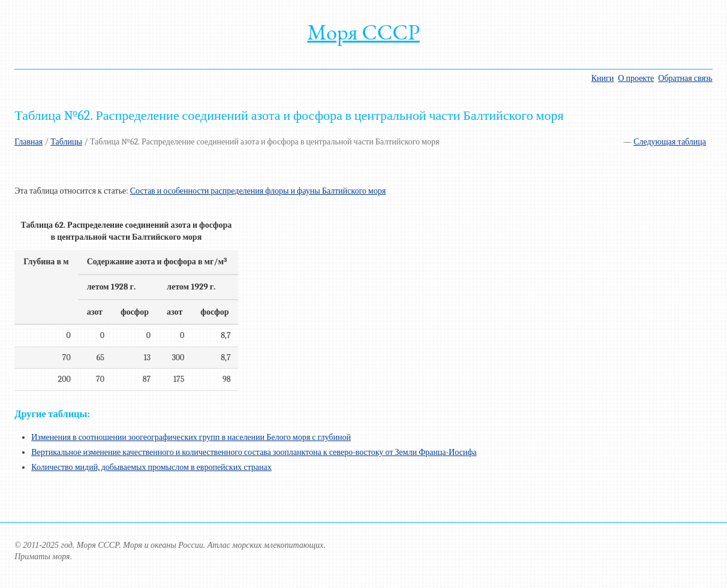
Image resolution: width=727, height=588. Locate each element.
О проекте (636, 78)
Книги (603, 78)
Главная (28, 142)
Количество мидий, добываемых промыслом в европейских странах (151, 467)
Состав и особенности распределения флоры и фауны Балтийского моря (258, 191)
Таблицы (66, 142)
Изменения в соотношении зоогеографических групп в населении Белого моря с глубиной (191, 437)
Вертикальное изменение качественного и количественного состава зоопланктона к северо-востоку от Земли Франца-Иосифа (254, 452)
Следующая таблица (670, 142)
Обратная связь (685, 78)
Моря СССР (363, 32)
